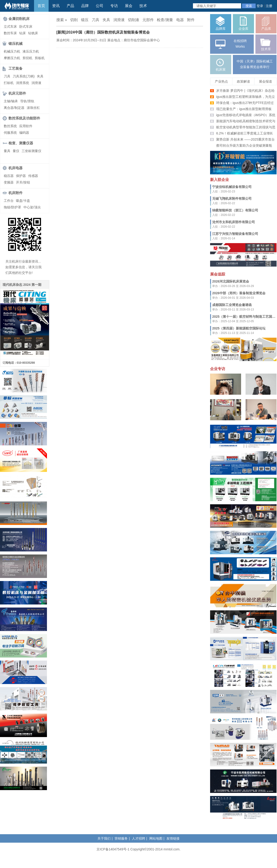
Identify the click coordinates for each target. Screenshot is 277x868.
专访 (114, 6)
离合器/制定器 (14, 108)
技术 (143, 6)
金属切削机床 (19, 19)
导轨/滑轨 (27, 101)
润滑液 (36, 83)
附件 (191, 20)
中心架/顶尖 (32, 207)
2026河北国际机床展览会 (231, 281)
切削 (74, 20)
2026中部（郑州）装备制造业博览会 (239, 293)
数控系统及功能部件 (24, 118)
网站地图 (156, 838)
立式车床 (10, 27)
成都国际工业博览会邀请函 (232, 305)
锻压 (85, 20)
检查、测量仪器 (21, 143)
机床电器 (15, 168)
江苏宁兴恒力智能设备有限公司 (235, 234)
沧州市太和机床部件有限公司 (234, 222)
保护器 (21, 176)
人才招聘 (138, 838)
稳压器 (9, 176)
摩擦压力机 (12, 58)
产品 (70, 6)
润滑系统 (23, 83)
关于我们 (104, 838)
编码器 (24, 133)
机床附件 (15, 193)
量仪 (16, 151)
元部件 (148, 20)
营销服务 (121, 838)
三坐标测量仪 (31, 151)
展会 (129, 6)
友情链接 (173, 838)
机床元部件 (17, 93)
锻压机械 (15, 44)
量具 (7, 151)
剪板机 (40, 58)
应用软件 (26, 126)
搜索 (249, 6)
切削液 (134, 20)
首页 (41, 6)
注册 (269, 6)
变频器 (9, 182)
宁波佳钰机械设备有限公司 (232, 187)
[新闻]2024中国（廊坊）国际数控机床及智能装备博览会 (103, 32)
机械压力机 (12, 51)
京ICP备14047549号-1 (113, 849)
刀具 (7, 76)
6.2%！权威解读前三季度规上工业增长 (245, 133)
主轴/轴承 (11, 101)
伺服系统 (10, 133)
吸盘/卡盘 (23, 201)
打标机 (9, 83)
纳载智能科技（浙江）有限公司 (235, 210)
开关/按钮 (23, 182)
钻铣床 (33, 33)
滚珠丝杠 (33, 108)
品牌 (85, 6)
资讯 (56, 6)
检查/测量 (165, 20)
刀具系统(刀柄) (24, 76)
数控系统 (10, 126)
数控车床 (10, 33)
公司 (100, 6)
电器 (180, 20)
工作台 (9, 201)
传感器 (33, 176)
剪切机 (27, 58)
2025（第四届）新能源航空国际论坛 (239, 328)
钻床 (23, 33)
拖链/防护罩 (12, 207)
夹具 (40, 76)
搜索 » (62, 20)
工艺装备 (15, 68)
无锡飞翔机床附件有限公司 (232, 199)
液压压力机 (31, 51)
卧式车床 (26, 27)
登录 (260, 6)
